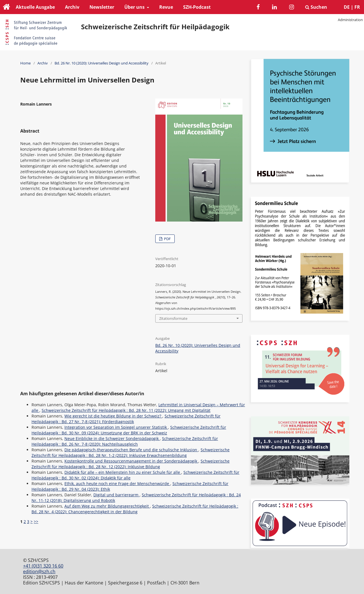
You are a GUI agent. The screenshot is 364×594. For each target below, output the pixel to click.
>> (36, 522)
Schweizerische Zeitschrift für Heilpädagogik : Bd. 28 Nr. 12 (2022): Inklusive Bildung (131, 464)
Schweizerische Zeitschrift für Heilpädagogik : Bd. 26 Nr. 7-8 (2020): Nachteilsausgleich (125, 441)
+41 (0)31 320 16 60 (43, 566)
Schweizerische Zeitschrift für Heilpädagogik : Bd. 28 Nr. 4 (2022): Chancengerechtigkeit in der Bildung (135, 509)
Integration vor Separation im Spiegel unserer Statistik (116, 427)
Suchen (316, 7)
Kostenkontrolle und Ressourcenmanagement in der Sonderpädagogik (131, 461)
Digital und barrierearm (116, 495)
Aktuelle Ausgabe (35, 7)
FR (357, 7)
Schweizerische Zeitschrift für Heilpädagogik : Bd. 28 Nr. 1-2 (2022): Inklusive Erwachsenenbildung (131, 453)
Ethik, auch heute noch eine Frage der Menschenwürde (117, 484)
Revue (166, 7)
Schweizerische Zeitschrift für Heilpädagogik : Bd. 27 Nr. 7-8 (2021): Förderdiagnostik (126, 419)
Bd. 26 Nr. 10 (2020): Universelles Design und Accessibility (102, 63)
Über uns (135, 7)
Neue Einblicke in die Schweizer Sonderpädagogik (112, 438)
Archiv (72, 7)
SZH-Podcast (197, 7)
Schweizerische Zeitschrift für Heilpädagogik (155, 27)
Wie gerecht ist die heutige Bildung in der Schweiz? (113, 416)
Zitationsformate (173, 318)
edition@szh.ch (39, 571)
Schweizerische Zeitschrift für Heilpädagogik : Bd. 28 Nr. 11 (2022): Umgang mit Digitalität (126, 410)
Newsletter (102, 7)
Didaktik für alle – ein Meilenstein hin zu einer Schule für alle (123, 472)
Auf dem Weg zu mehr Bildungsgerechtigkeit (107, 506)
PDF (167, 239)
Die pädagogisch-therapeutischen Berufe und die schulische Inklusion (131, 450)
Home (25, 63)
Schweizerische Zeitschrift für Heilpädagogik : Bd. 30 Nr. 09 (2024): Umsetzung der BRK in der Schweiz (129, 430)
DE (347, 7)
